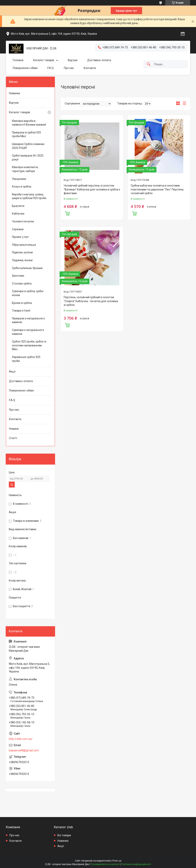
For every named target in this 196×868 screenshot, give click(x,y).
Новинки (15, 93)
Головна (18, 60)
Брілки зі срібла (22, 303)
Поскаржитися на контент (105, 864)
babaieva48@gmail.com (24, 750)
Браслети (18, 206)
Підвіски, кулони (22, 252)
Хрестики (18, 276)
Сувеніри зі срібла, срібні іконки (28, 293)
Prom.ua (117, 861)
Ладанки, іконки (22, 260)
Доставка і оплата (99, 60)
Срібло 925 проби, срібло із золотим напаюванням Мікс (29, 345)
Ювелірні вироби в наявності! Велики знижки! (29, 123)
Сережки (18, 229)
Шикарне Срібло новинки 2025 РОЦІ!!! (28, 146)
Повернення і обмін (25, 68)
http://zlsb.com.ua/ (21, 739)
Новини (14, 429)
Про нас (69, 68)
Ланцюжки (19, 179)
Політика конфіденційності (136, 864)
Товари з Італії (21, 311)
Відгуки (73, 60)
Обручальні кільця (24, 245)
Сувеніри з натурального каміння (28, 332)
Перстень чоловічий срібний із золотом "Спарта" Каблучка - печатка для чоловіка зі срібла (91, 301)
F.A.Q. (51, 68)
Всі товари (64, 835)
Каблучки (18, 214)
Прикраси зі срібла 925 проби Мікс (26, 134)
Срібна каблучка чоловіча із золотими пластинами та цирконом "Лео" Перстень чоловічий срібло (157, 189)
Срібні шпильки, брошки (27, 268)
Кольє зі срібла (22, 187)
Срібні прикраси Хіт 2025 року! (28, 158)
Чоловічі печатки (23, 221)
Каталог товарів (44, 60)
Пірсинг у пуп (20, 237)
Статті (13, 438)
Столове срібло (22, 284)
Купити (67, 213)
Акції (12, 371)
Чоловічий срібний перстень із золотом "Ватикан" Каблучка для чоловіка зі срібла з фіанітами (92, 189)
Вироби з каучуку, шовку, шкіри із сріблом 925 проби (29, 196)
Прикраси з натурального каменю (28, 320)
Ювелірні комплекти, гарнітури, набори (25, 169)
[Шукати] (149, 64)
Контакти (90, 68)
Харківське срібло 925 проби (26, 359)
